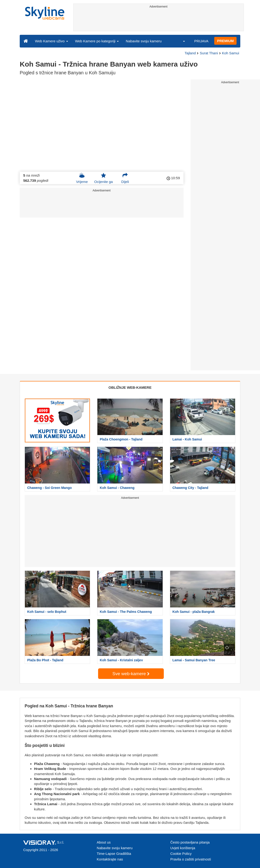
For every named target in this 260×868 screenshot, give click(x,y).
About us (104, 842)
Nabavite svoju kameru (144, 41)
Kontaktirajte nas (110, 859)
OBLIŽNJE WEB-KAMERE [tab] (130, 387)
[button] (181, 41)
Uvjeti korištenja (183, 848)
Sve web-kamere (131, 674)
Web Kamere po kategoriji (97, 41)
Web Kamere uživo (52, 41)
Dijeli (125, 178)
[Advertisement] (159, 20)
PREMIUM (225, 41)
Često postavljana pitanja (190, 842)
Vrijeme (82, 178)
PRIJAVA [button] (201, 41)
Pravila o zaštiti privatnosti (191, 859)
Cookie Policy (181, 854)
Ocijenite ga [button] (103, 178)
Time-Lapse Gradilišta (114, 854)
